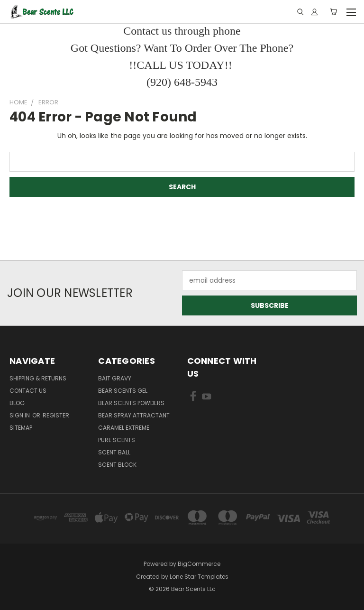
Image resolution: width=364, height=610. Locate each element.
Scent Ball (114, 452)
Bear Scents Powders (131, 403)
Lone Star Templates (199, 577)
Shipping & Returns (38, 378)
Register (56, 415)
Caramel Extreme (124, 428)
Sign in (20, 415)
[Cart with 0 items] (333, 12)
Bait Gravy (115, 378)
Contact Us (28, 391)
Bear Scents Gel (123, 391)
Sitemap (21, 428)
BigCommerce (199, 564)
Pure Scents (117, 440)
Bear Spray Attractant (134, 415)
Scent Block (117, 465)
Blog (17, 403)
